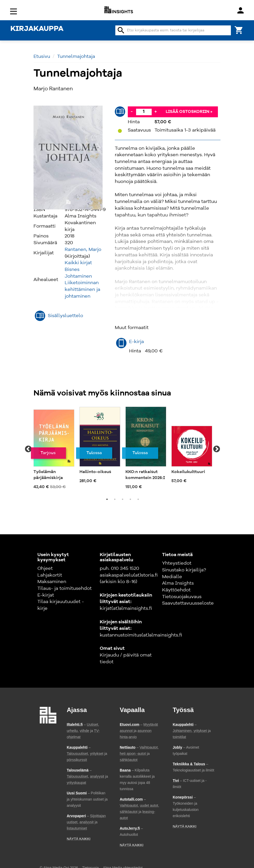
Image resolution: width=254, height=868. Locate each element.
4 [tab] (130, 499)
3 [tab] (123, 499)
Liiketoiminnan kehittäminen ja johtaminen (82, 289)
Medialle (172, 577)
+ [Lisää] (156, 112)
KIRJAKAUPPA (37, 29)
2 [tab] (115, 499)
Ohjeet (45, 569)
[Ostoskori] (239, 30)
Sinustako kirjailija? (184, 570)
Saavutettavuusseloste (188, 603)
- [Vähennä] (132, 112)
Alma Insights (178, 583)
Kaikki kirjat (78, 263)
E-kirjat (46, 595)
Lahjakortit (50, 575)
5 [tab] (138, 499)
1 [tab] (107, 499)
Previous (28, 449)
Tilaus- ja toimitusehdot (65, 589)
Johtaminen (78, 276)
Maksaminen (52, 582)
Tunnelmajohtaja (76, 57)
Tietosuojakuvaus (182, 597)
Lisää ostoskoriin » (189, 112)
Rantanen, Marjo (83, 250)
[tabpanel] (54, 449)
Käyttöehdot (176, 590)
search (121, 30)
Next (217, 449)
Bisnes (72, 270)
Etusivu (42, 57)
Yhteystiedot (177, 563)
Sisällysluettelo (65, 316)
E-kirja (136, 342)
